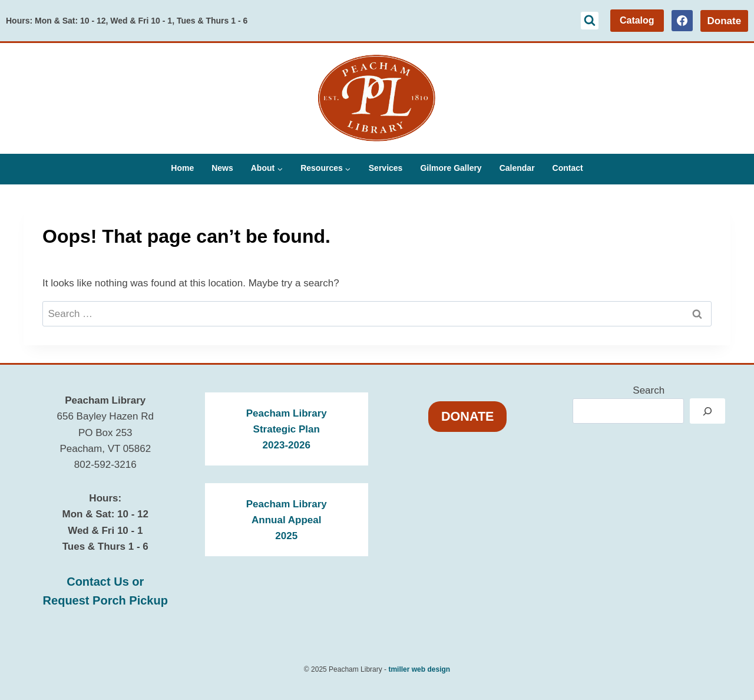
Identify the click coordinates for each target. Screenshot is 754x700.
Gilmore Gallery (451, 168)
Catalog (637, 20)
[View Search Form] (590, 21)
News (222, 168)
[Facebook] (682, 21)
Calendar (517, 168)
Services (386, 168)
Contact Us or (105, 582)
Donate (724, 21)
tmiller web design (419, 669)
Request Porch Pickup (105, 600)
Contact (568, 168)
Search (649, 390)
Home (182, 168)
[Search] (707, 411)
